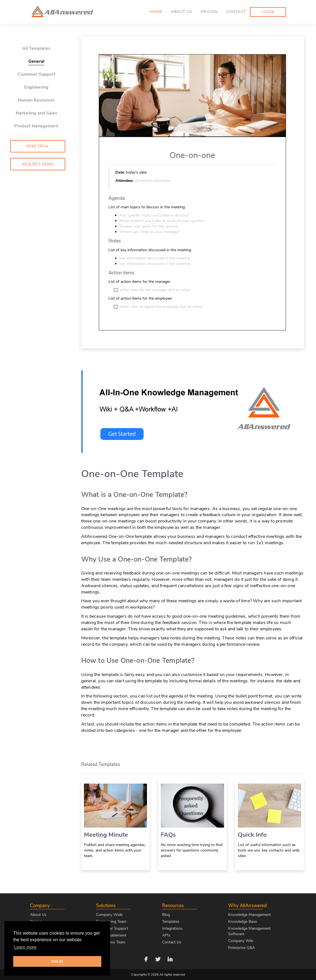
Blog (166, 915)
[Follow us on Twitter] (158, 959)
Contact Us (172, 942)
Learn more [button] (25, 947)
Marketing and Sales (36, 113)
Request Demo (38, 164)
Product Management (36, 126)
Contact (236, 12)
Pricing (209, 12)
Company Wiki (241, 941)
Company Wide (109, 915)
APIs (166, 935)
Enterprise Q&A (242, 948)
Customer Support (36, 74)
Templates (171, 922)
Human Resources (36, 100)
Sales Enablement (111, 935)
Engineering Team (111, 922)
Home (156, 12)
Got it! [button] (57, 961)
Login (268, 12)
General (36, 61)
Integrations (172, 928)
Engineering (36, 87)
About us (182, 12)
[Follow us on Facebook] (146, 959)
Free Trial (38, 146)
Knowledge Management (250, 915)
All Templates (36, 48)
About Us (38, 915)
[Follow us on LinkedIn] (170, 959)
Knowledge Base (243, 922)
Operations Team (111, 942)
